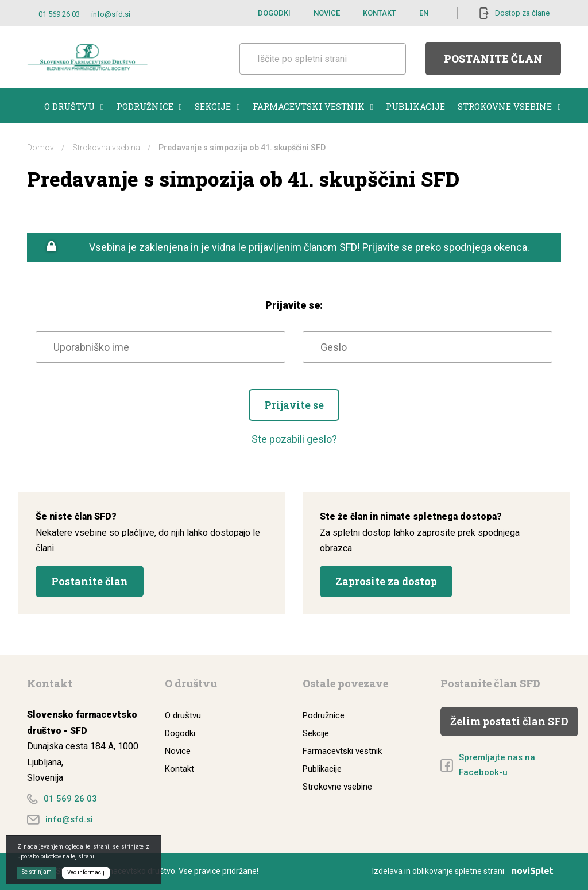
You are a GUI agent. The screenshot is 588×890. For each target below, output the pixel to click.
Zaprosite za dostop (386, 581)
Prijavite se (294, 405)
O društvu (74, 106)
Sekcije (217, 106)
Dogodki (274, 13)
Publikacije (415, 106)
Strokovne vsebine (509, 106)
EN (424, 13)
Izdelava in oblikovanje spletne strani (467, 871)
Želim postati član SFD (509, 721)
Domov (40, 148)
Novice (327, 13)
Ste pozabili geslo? (294, 439)
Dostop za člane (522, 13)
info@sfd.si (111, 14)
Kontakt (380, 13)
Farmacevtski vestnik (313, 106)
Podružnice (149, 106)
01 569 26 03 (59, 14)
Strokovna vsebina (106, 148)
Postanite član (493, 59)
